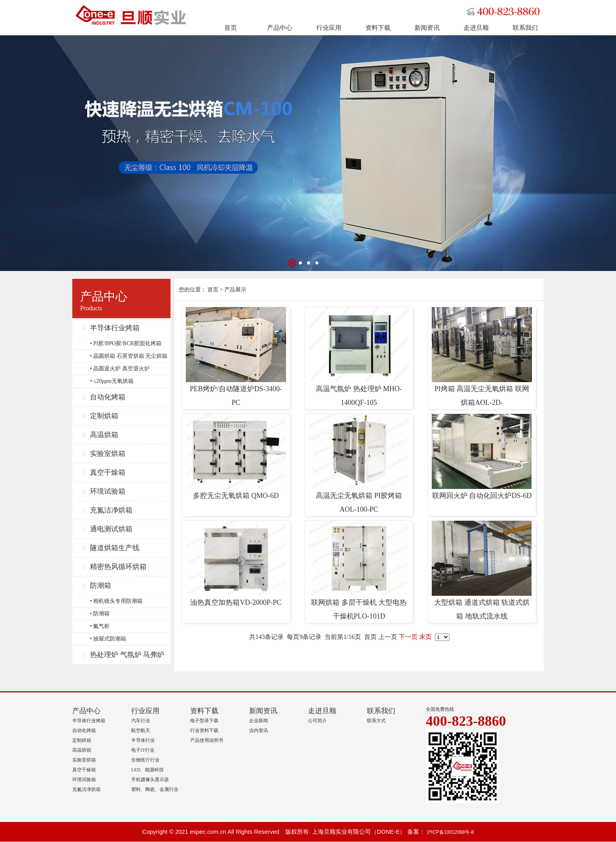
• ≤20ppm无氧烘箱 (112, 381)
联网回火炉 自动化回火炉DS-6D (482, 457)
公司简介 (317, 721)
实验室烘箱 (108, 454)
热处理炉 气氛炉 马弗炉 (127, 655)
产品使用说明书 (207, 740)
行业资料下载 (204, 730)
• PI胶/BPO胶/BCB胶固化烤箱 (126, 343)
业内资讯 (258, 730)
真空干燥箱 (108, 472)
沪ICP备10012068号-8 (450, 832)
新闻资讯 (427, 28)
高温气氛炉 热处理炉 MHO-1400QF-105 (359, 357)
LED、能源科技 (148, 770)
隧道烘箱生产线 (115, 548)
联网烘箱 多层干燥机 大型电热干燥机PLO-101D (359, 570)
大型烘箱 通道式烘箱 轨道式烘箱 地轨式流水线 (482, 570)
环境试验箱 (108, 491)
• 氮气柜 (100, 626)
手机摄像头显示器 (150, 780)
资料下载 (378, 28)
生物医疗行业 (145, 760)
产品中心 (280, 28)
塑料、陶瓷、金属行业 (155, 789)
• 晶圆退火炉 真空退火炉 (120, 369)
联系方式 (376, 721)
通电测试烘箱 (111, 529)
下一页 (408, 637)
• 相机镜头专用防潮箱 (116, 601)
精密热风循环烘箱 (118, 567)
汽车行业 (141, 721)
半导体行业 (143, 740)
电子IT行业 (143, 750)
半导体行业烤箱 (115, 328)
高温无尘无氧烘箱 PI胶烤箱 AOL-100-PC (359, 464)
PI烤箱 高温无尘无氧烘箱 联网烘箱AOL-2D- (482, 357)
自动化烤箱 (108, 397)
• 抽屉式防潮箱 (108, 639)
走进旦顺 (476, 28)
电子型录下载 (204, 721)
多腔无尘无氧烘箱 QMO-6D (236, 457)
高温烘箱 (104, 435)
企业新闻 (258, 721)
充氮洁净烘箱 (111, 510)
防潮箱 (101, 586)
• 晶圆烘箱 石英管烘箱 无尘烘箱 (129, 356)
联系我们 (525, 28)
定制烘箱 (104, 416)
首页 (231, 28)
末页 (425, 637)
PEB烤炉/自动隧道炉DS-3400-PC (236, 357)
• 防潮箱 (100, 614)
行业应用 (329, 28)
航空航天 (141, 730)
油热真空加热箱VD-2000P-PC (236, 564)
